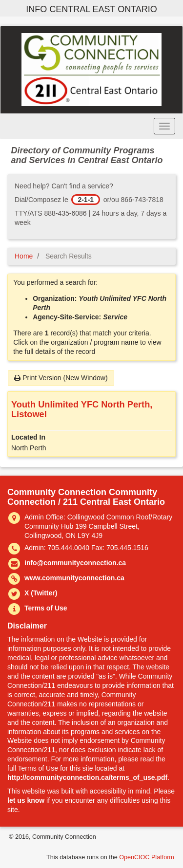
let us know (26, 800)
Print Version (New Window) (61, 378)
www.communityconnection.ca (74, 578)
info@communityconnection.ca (75, 563)
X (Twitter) (41, 593)
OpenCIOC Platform (147, 857)
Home (24, 256)
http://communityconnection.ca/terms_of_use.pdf (87, 777)
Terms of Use (46, 608)
